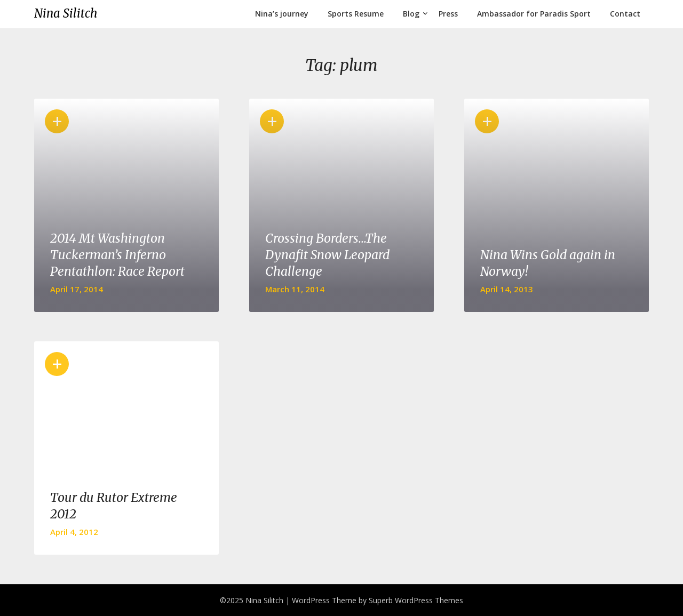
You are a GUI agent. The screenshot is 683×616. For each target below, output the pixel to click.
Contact (625, 14)
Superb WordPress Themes (416, 600)
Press (448, 14)
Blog (411, 14)
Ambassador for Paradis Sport (534, 14)
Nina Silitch (66, 13)
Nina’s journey (282, 14)
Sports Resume (356, 14)
